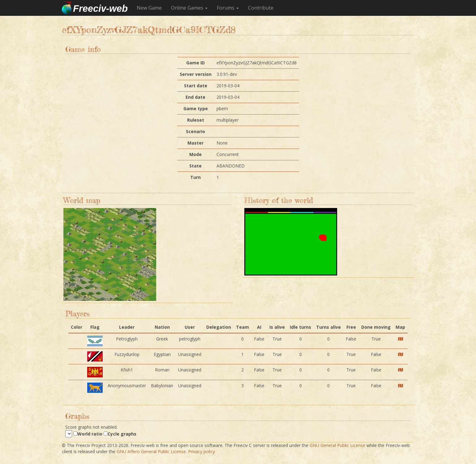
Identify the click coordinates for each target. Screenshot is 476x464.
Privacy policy (202, 451)
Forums (226, 8)
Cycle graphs (122, 434)
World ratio (90, 434)
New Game (149, 8)
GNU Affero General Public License (151, 451)
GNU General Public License (337, 445)
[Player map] (401, 339)
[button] (228, 8)
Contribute (261, 8)
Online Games (189, 8)
